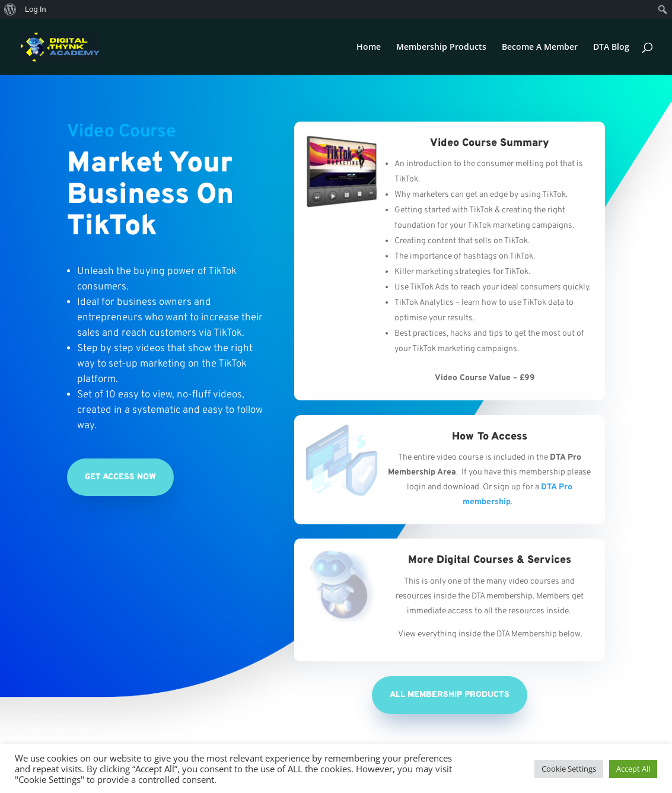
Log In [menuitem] (36, 9)
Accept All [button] (633, 769)
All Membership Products (450, 695)
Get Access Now (120, 477)
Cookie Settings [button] (569, 769)
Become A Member (540, 47)
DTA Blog (611, 47)
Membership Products (441, 47)
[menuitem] (10, 9)
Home (369, 47)
